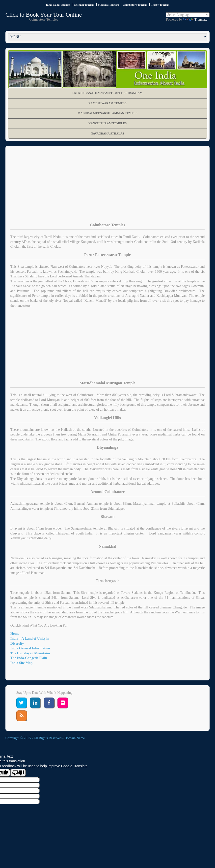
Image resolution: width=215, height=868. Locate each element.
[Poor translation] (18, 773)
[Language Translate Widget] (188, 15)
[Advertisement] (108, 188)
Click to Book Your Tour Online (44, 15)
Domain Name (75, 738)
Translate (195, 19)
